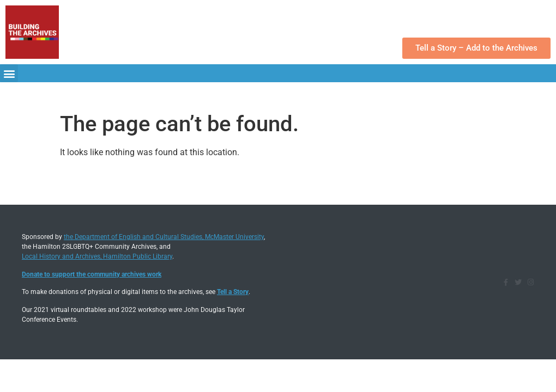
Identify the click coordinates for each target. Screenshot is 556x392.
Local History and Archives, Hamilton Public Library (97, 256)
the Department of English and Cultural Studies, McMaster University (164, 237)
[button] (9, 73)
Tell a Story (233, 292)
